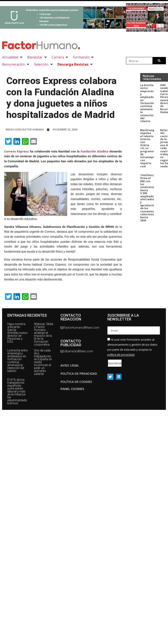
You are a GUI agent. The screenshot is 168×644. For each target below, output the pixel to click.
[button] (13, 57)
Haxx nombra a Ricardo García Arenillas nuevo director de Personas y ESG (17, 333)
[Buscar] (159, 61)
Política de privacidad (79, 374)
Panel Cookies (72, 389)
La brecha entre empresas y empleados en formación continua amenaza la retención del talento (17, 361)
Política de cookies (76, 382)
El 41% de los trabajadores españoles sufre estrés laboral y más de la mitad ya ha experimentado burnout (17, 391)
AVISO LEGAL (70, 365)
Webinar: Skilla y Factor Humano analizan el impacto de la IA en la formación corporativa (44, 334)
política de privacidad (121, 355)
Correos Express (16, 151)
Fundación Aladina (94, 151)
